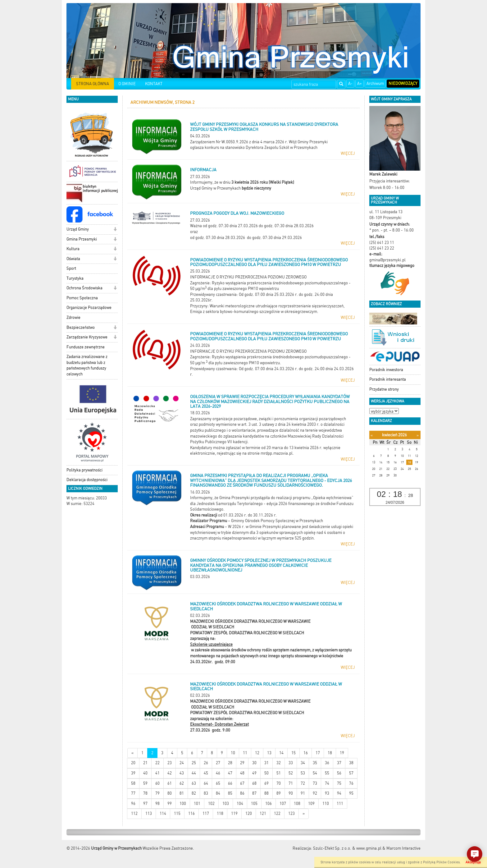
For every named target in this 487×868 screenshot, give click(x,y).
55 (327, 773)
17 (318, 753)
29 (242, 763)
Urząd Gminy (78, 229)
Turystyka (75, 278)
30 (254, 763)
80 (170, 793)
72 (303, 783)
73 (315, 783)
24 (182, 763)
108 (297, 804)
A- (350, 83)
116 (191, 813)
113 (149, 813)
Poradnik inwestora (386, 370)
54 (315, 773)
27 (218, 763)
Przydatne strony (384, 389)
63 (194, 783)
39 (133, 773)
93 (327, 793)
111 (340, 804)
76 (351, 783)
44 (194, 773)
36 (327, 763)
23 (170, 763)
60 (157, 783)
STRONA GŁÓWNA (93, 84)
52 (291, 773)
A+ (360, 83)
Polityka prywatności (84, 470)
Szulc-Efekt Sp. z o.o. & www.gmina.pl (347, 848)
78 (145, 793)
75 (339, 783)
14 (281, 753)
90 (291, 793)
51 (279, 773)
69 (266, 783)
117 (206, 813)
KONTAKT (154, 84)
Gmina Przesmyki (82, 239)
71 (291, 783)
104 (240, 804)
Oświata (73, 259)
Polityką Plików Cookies (441, 862)
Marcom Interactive (403, 848)
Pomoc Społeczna (82, 298)
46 (218, 773)
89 (279, 793)
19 (342, 753)
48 (242, 773)
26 (206, 763)
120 (249, 813)
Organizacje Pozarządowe (89, 308)
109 (311, 804)
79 (157, 793)
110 (326, 804)
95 (351, 793)
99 (170, 804)
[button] (115, 230)
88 (266, 793)
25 (194, 763)
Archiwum (375, 83)
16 (306, 753)
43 (182, 773)
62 (182, 783)
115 (177, 813)
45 (206, 773)
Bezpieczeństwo (81, 327)
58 (133, 783)
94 (339, 793)
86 (242, 793)
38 (351, 763)
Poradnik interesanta (388, 379)
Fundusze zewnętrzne (86, 347)
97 (145, 804)
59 (145, 783)
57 (351, 773)
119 (234, 813)
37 (339, 763)
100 (183, 804)
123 (291, 813)
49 (254, 773)
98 (157, 804)
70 (279, 783)
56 (339, 773)
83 (206, 793)
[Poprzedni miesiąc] (372, 435)
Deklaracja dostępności (87, 480)
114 (163, 813)
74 (327, 783)
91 (303, 793)
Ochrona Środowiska (84, 288)
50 (266, 773)
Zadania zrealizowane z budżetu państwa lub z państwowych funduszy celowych (87, 365)
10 (233, 753)
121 (263, 813)
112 (134, 813)
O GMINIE (127, 84)
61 (170, 783)
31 (266, 763)
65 (218, 783)
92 (315, 793)
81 (182, 793)
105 (254, 804)
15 (294, 753)
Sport (71, 268)
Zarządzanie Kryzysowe (87, 337)
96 (133, 804)
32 (279, 763)
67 (242, 783)
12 (257, 753)
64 (206, 783)
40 (145, 773)
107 (283, 804)
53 (303, 773)
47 (230, 773)
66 (230, 783)
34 (303, 763)
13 (269, 753)
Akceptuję (473, 862)
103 (226, 804)
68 (254, 783)
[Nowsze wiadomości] (132, 753)
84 (218, 793)
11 (245, 753)
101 (197, 804)
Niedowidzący (403, 83)
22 (157, 763)
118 (220, 813)
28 (230, 763)
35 (315, 763)
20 (133, 763)
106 (269, 804)
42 (170, 773)
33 (291, 763)
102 (211, 804)
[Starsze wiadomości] (304, 814)
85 (230, 793)
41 (157, 773)
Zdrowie (73, 317)
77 (133, 793)
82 (194, 793)
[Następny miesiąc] (418, 435)
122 (277, 813)
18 (330, 753)
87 (254, 793)
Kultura (73, 249)
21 (145, 763)
